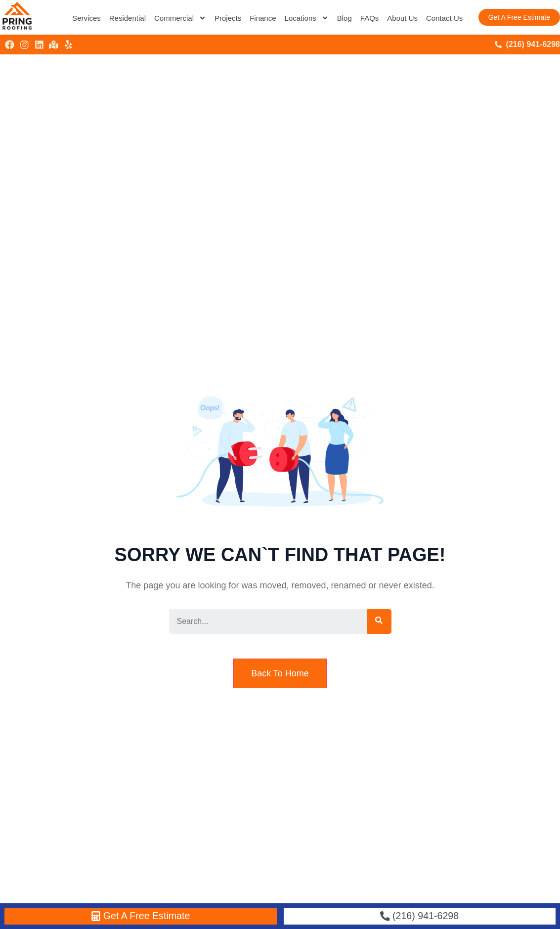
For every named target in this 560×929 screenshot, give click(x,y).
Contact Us (444, 18)
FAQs (370, 18)
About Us (402, 18)
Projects (228, 18)
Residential (128, 18)
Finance (263, 18)
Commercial (180, 18)
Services (86, 18)
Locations (307, 18)
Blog (345, 18)
